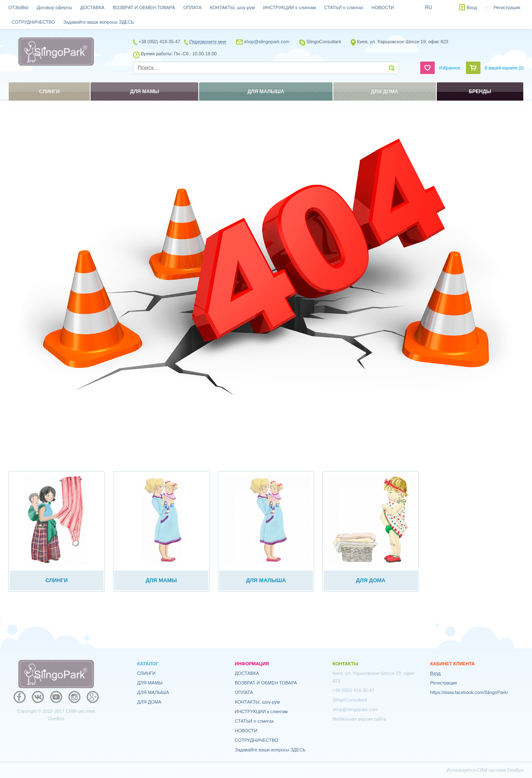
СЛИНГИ (147, 673)
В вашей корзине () (504, 68)
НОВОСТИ (383, 7)
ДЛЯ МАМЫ (150, 683)
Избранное (449, 68)
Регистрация (507, 7)
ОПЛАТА (192, 7)
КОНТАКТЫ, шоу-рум (232, 7)
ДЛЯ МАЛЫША (153, 692)
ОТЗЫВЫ (18, 7)
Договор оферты (55, 7)
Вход (472, 7)
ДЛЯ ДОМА (149, 702)
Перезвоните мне (208, 42)
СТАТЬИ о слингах (344, 7)
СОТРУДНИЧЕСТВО (33, 22)
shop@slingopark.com (267, 42)
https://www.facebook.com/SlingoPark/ (469, 692)
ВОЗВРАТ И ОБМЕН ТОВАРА (144, 7)
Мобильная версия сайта (359, 719)
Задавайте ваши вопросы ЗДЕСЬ (99, 22)
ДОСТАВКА (92, 7)
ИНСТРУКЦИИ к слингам (289, 7)
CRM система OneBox (500, 770)
